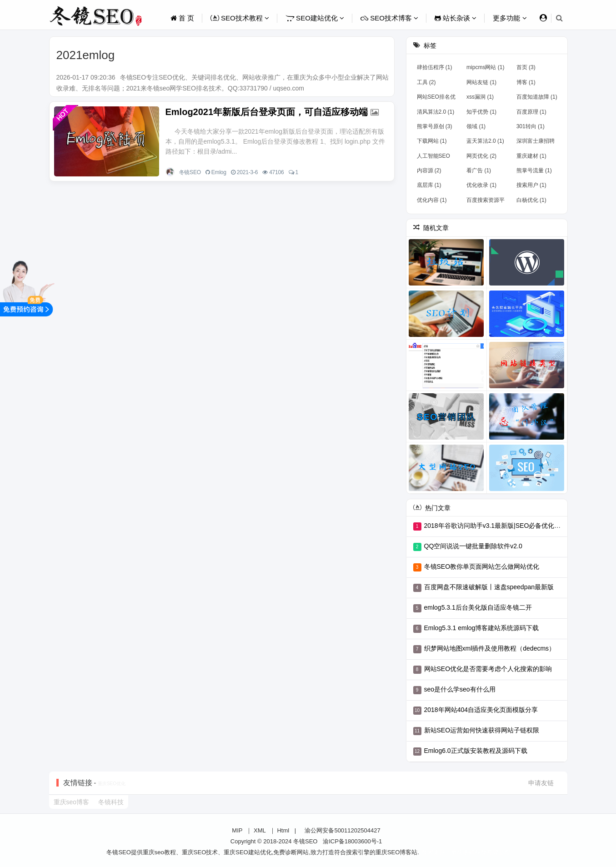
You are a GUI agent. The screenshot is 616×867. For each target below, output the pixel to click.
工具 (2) (426, 82)
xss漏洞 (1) (480, 97)
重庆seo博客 (72, 802)
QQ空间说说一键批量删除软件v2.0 (473, 546)
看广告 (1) (479, 170)
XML (260, 830)
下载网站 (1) (432, 141)
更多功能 (510, 18)
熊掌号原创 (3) (435, 126)
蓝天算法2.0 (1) (485, 141)
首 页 (182, 18)
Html (283, 830)
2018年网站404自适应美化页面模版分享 (481, 710)
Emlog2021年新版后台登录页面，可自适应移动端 (267, 112)
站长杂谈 (456, 18)
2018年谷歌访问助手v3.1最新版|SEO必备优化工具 (496, 526)
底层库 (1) (429, 185)
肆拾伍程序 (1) (435, 67)
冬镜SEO (190, 172)
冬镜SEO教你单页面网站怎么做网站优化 (482, 566)
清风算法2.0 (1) (436, 112)
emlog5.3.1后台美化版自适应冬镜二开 (478, 607)
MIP (237, 830)
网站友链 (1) (481, 82)
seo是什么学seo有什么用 (460, 689)
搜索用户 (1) (531, 185)
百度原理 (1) (531, 112)
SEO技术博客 (389, 18)
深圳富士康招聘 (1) (536, 143)
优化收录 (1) (481, 185)
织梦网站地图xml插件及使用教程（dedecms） (490, 648)
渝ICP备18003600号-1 (352, 841)
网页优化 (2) (481, 156)
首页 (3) (526, 67)
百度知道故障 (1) (537, 97)
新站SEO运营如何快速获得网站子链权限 (482, 730)
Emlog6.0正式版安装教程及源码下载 (476, 751)
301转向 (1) (531, 126)
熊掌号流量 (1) (534, 170)
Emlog (219, 172)
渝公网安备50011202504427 (342, 830)
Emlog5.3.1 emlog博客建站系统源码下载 (482, 628)
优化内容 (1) (432, 200)
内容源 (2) (429, 170)
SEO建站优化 (315, 18)
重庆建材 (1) (531, 156)
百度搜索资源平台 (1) (486, 202)
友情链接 (78, 783)
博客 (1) (526, 82)
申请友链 (541, 783)
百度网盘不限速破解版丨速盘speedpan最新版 (489, 587)
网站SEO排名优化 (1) (436, 99)
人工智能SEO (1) (433, 158)
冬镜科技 (111, 802)
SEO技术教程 (240, 18)
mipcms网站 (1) (485, 67)
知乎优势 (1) (481, 112)
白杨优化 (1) (531, 200)
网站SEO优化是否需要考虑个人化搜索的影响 (488, 669)
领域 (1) (476, 126)
